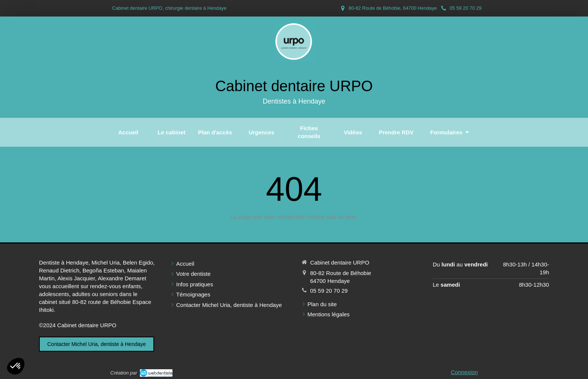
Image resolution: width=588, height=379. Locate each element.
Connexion (464, 372)
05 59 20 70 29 (329, 291)
